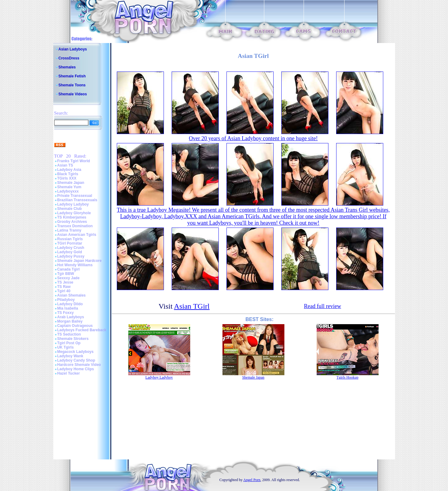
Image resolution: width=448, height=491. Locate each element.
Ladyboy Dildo (70, 304)
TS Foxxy (66, 313)
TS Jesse (65, 282)
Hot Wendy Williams (75, 265)
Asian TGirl (192, 306)
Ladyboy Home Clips (76, 369)
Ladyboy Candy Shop (76, 360)
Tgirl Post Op (69, 343)
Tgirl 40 (64, 291)
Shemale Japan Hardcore (79, 261)
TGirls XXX (67, 178)
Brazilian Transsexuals (77, 200)
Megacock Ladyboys (75, 352)
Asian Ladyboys (73, 49)
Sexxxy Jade (68, 278)
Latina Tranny (69, 230)
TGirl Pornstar (70, 243)
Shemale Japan (71, 183)
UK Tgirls (66, 347)
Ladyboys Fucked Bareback (82, 330)
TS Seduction (69, 334)
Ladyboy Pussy (71, 256)
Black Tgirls (68, 174)
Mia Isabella (68, 308)
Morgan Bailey (70, 321)
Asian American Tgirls (77, 235)
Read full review (323, 306)
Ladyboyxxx (68, 191)
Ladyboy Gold (70, 252)
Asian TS (65, 165)
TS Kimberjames (72, 217)
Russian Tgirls (70, 239)
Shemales (67, 67)
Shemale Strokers (73, 339)
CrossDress (69, 58)
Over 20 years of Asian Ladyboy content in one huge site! (253, 138)
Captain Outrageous (75, 326)
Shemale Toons (72, 85)
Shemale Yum (69, 187)
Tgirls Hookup (347, 377)
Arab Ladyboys (71, 317)
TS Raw (64, 287)
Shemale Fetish (72, 76)
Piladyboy (66, 300)
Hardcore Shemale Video (79, 365)
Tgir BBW (66, 274)
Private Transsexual (75, 196)
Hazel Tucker (69, 373)
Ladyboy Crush (71, 248)
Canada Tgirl (69, 269)
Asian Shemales (72, 295)
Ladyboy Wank (70, 356)
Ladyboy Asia (69, 170)
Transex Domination (75, 226)
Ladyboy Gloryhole (74, 213)
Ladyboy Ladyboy (73, 204)
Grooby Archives (72, 222)
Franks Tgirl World (74, 161)
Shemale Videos (73, 94)
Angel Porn (252, 480)
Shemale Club (70, 209)
